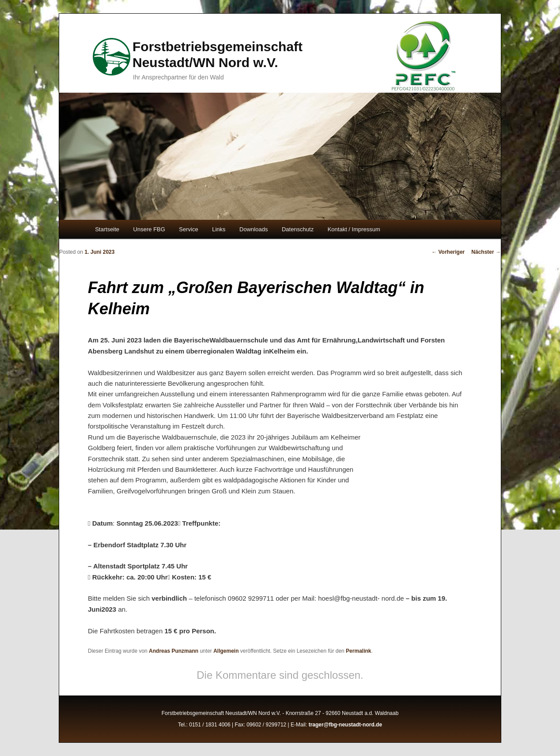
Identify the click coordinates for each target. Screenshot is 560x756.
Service (188, 229)
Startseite (107, 229)
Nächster (486, 252)
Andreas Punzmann (174, 651)
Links (219, 229)
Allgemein (226, 651)
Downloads (254, 229)
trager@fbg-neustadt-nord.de (345, 725)
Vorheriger (448, 252)
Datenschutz (298, 229)
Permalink (358, 651)
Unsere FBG (149, 229)
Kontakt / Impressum (354, 229)
